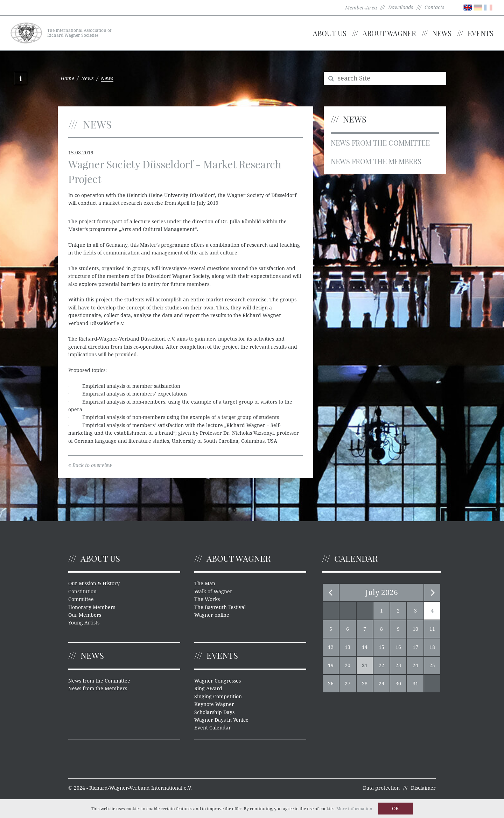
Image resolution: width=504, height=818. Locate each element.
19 (331, 665)
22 (381, 665)
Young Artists (84, 623)
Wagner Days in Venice (221, 720)
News (442, 33)
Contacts (435, 7)
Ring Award (208, 688)
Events (481, 33)
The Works (207, 599)
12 (331, 647)
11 (432, 629)
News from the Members (376, 161)
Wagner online (212, 615)
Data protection (381, 788)
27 (348, 684)
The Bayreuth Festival (220, 607)
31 (415, 684)
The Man (205, 583)
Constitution (82, 592)
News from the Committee (380, 143)
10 (415, 629)
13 (348, 647)
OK (395, 809)
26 (331, 684)
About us (330, 33)
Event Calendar (213, 728)
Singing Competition (218, 697)
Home (67, 78)
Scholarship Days (214, 712)
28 (365, 684)
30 (398, 684)
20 (348, 665)
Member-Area (361, 8)
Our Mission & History (94, 583)
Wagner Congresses (218, 681)
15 (381, 647)
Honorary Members (92, 607)
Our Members (85, 615)
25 (432, 665)
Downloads (401, 7)
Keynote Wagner (214, 704)
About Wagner (389, 33)
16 (398, 647)
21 (365, 665)
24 (415, 665)
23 (398, 665)
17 (415, 647)
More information (354, 809)
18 (432, 647)
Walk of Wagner (213, 592)
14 (365, 647)
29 (381, 684)
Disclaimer (423, 788)
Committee (81, 599)
